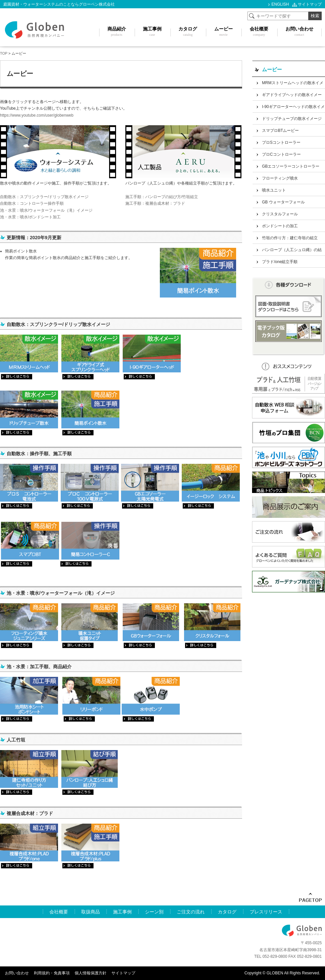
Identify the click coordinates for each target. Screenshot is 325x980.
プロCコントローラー (281, 154)
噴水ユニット (274, 190)
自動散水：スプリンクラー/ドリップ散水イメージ (44, 197)
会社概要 (59, 912)
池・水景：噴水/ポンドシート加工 (30, 217)
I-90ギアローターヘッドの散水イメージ (288, 109)
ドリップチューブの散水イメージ (292, 119)
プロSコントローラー (281, 142)
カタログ (227, 912)
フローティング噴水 (280, 178)
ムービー (272, 69)
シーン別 (154, 912)
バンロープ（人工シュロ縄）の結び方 (287, 252)
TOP (4, 53)
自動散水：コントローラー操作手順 (32, 203)
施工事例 (122, 912)
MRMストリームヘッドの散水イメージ (288, 85)
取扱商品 (91, 912)
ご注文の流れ (191, 912)
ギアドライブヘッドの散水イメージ (287, 97)
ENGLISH (280, 4)
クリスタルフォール (280, 214)
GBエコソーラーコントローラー (291, 166)
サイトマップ (310, 4)
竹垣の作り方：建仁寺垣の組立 (290, 238)
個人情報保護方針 (91, 973)
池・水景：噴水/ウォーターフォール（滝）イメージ (46, 210)
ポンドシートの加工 (280, 226)
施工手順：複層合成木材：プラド (155, 203)
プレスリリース (266, 912)
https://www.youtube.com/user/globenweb (37, 115)
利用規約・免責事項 (52, 973)
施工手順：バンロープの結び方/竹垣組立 (162, 197)
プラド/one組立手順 (280, 262)
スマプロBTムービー (280, 131)
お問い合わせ (17, 973)
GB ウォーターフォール (283, 202)
